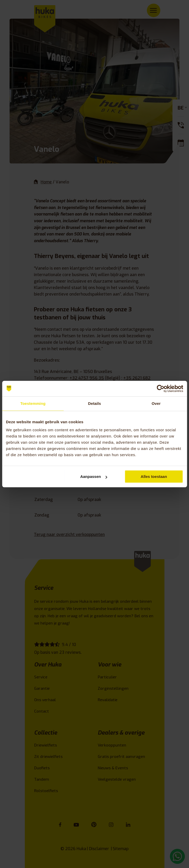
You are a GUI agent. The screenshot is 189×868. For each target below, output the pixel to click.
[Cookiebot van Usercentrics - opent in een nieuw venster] (160, 389)
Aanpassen (94, 476)
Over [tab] (156, 403)
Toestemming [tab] (33, 403)
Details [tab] (95, 403)
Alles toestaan (154, 476)
